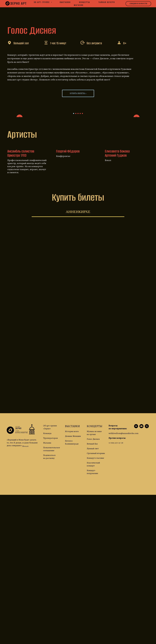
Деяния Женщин (73, 503)
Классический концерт (93, 531)
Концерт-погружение (92, 539)
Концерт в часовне (95, 525)
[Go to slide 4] (80, 180)
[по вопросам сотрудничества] (141, 494)
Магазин (79, 5)
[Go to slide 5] (82, 180)
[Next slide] (136, 143)
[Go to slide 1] (74, 180)
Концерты (85, 2)
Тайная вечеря (107, 2)
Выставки (65, 2)
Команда (47, 500)
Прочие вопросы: (117, 505)
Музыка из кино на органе (94, 500)
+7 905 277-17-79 (116, 510)
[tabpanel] (78, 378)
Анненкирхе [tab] (78, 278)
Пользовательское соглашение (52, 516)
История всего (72, 498)
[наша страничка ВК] (136, 494)
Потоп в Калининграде (72, 509)
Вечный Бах (92, 510)
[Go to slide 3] (78, 180)
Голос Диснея (93, 506)
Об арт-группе (42, 2)
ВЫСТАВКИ (72, 493)
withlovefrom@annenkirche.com (124, 500)
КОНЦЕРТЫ (95, 493)
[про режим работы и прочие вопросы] (147, 494)
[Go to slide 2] (76, 180)
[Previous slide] (19, 143)
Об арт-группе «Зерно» (50, 494)
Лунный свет (93, 515)
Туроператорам (50, 505)
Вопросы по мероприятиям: (118, 494)
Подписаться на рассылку (49, 523)
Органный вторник (96, 520)
